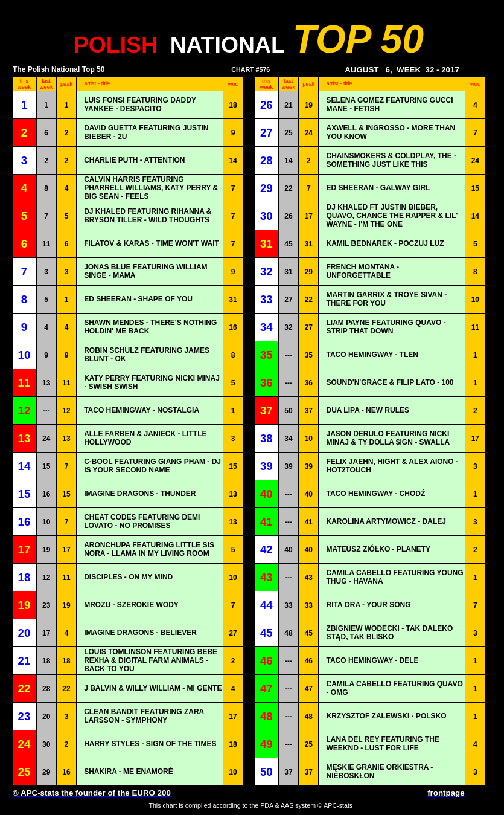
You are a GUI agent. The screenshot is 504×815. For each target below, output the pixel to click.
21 (288, 105)
